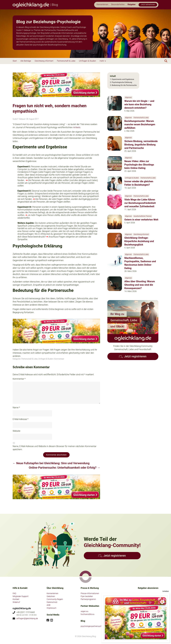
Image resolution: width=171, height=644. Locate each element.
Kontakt (16, 599)
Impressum (51, 608)
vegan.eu (84, 611)
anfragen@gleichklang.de (27, 618)
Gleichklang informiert (141, 234)
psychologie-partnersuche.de (93, 626)
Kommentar (19, 379)
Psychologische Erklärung (122, 82)
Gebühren (51, 596)
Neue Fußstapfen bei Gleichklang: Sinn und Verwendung (51, 463)
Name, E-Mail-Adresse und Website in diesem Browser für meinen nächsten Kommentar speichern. (55, 448)
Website (16, 431)
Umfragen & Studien (46, 359)
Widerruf (16, 602)
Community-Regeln (55, 599)
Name (16, 407)
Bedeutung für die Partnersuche (124, 85)
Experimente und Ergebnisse (123, 79)
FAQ (14, 593)
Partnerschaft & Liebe (30, 359)
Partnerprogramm (88, 599)
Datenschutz (52, 602)
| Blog (35, 5)
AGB (49, 605)
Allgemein (128, 97)
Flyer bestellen (87, 596)
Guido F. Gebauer (19, 119)
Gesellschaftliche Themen (143, 216)
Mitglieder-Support (21, 596)
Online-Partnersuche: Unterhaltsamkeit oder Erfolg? (64, 468)
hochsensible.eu (88, 614)
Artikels (77, 127)
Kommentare (59, 359)
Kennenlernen (52, 593)
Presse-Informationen (90, 593)
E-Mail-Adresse (21, 419)
